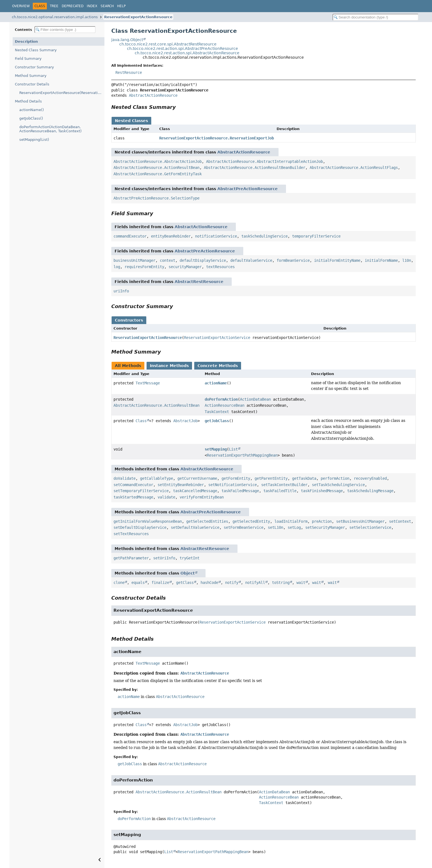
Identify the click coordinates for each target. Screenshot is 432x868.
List (233, 449)
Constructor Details (32, 84)
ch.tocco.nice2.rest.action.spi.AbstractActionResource (187, 53)
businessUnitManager (134, 260)
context (168, 260)
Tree (54, 6)
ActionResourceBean (225, 405)
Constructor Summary (34, 67)
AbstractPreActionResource (248, 189)
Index (92, 6)
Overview (21, 6)
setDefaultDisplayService (140, 527)
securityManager (185, 267)
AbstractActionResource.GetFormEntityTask (158, 174)
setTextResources (131, 534)
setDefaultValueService (195, 527)
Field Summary (28, 59)
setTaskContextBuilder (284, 485)
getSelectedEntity (251, 521)
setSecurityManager (325, 527)
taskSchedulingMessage (370, 491)
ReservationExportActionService (217, 338)
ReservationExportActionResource (138, 17)
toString (281, 583)
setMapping (216, 449)
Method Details (28, 101)
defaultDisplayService (203, 260)
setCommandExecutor (133, 485)
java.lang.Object (127, 40)
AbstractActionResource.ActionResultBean (156, 168)
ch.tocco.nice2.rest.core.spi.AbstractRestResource (168, 44)
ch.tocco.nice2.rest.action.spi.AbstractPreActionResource (183, 48)
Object (188, 573)
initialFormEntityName (337, 260)
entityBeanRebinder (171, 236)
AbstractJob (185, 421)
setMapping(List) (34, 140)
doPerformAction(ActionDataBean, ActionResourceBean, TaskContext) (50, 129)
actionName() (32, 110)
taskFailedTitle (280, 491)
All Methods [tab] (128, 366)
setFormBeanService (244, 527)
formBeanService (293, 260)
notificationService (216, 236)
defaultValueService (251, 260)
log (117, 267)
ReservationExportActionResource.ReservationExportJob (217, 138)
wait (301, 583)
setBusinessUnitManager (360, 521)
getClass (185, 583)
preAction (322, 521)
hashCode (209, 583)
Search (107, 6)
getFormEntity (236, 478)
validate (166, 497)
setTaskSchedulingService (338, 485)
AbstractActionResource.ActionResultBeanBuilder (255, 168)
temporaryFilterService (316, 236)
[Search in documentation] (376, 17)
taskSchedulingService (264, 236)
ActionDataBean (255, 399)
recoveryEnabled (370, 478)
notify (232, 583)
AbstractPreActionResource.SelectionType (156, 198)
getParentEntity (271, 478)
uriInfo (121, 291)
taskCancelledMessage (195, 491)
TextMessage (148, 383)
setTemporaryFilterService (141, 491)
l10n (407, 260)
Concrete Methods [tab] (218, 366)
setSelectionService (370, 527)
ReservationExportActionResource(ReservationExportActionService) (62, 93)
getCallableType (156, 478)
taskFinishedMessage (322, 491)
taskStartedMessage (133, 497)
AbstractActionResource (153, 95)
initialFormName (381, 260)
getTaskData (304, 478)
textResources (220, 267)
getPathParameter (131, 558)
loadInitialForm (291, 521)
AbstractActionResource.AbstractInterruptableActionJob (264, 161)
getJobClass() (31, 118)
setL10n (276, 527)
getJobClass (217, 421)
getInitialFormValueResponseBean (148, 521)
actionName (216, 383)
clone (119, 583)
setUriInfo (164, 558)
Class (141, 421)
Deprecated (73, 6)
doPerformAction (221, 399)
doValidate (125, 478)
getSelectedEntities (207, 521)
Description (26, 41)
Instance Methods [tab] (169, 366)
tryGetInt (190, 558)
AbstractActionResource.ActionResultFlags (354, 168)
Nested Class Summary (36, 50)
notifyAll (255, 583)
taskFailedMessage (240, 491)
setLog (294, 527)
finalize (160, 583)
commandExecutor (130, 236)
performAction (335, 478)
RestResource (129, 72)
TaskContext (217, 412)
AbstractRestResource (199, 282)
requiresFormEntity (144, 267)
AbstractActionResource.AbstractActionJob (158, 161)
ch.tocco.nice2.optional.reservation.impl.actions (55, 17)
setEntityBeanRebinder (181, 485)
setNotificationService (233, 485)
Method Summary (31, 76)
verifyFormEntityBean (202, 497)
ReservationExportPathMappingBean (242, 455)
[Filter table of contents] (65, 30)
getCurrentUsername (197, 478)
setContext (400, 521)
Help (121, 6)
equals (138, 583)
